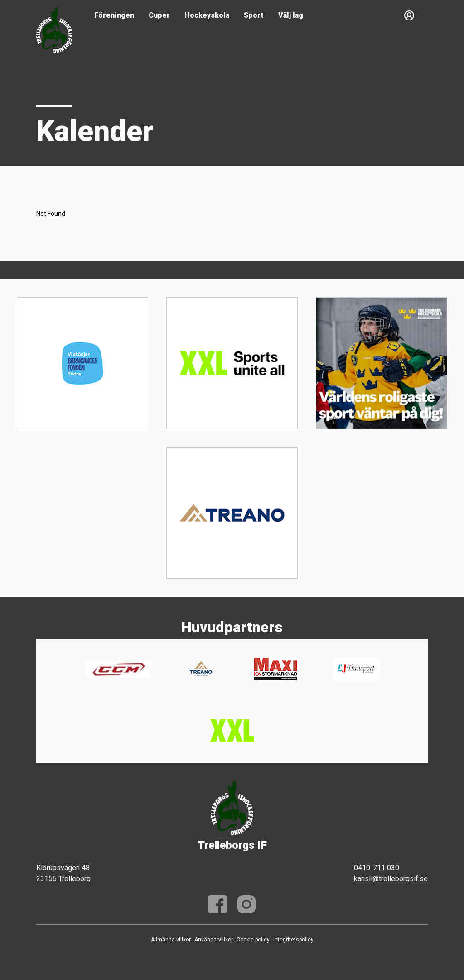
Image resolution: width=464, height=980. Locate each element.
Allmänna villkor (171, 940)
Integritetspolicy (293, 940)
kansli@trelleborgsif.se (391, 879)
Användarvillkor (214, 940)
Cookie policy (253, 940)
